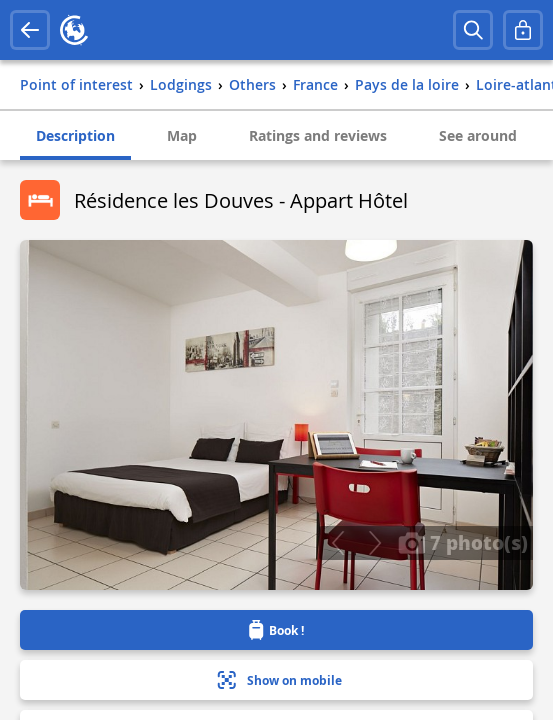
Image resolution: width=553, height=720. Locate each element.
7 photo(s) (463, 542)
